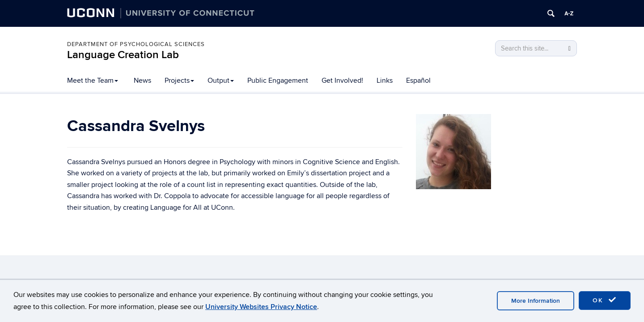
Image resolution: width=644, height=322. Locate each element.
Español (418, 80)
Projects (179, 80)
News (142, 80)
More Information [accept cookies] (536, 301)
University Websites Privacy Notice (261, 307)
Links (385, 80)
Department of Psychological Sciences (136, 44)
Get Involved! (342, 80)
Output (221, 80)
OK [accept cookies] (605, 300)
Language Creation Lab (123, 55)
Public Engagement (278, 80)
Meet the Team (93, 80)
